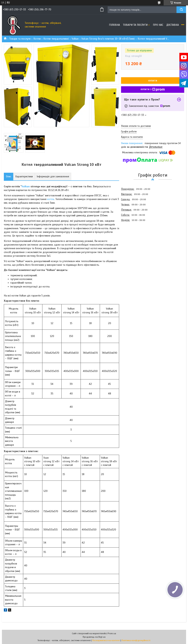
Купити (153, 81)
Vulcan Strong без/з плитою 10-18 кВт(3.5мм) (108, 39)
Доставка (173, 25)
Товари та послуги (135, 25)
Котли (37, 39)
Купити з (153, 90)
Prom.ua (112, 633)
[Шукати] (181, 10)
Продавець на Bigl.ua (94, 637)
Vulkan (75, 39)
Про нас (158, 25)
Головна (114, 25)
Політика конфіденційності (136, 640)
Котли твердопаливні (56, 39)
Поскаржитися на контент (106, 640)
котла (51, 199)
